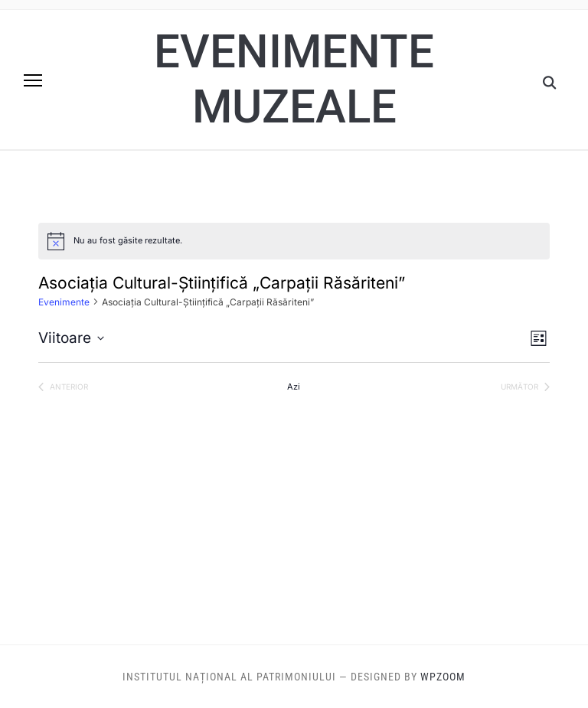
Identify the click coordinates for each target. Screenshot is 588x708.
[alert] (294, 241)
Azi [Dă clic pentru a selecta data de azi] (294, 387)
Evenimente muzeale (294, 79)
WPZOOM (443, 677)
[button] (33, 80)
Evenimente (64, 302)
